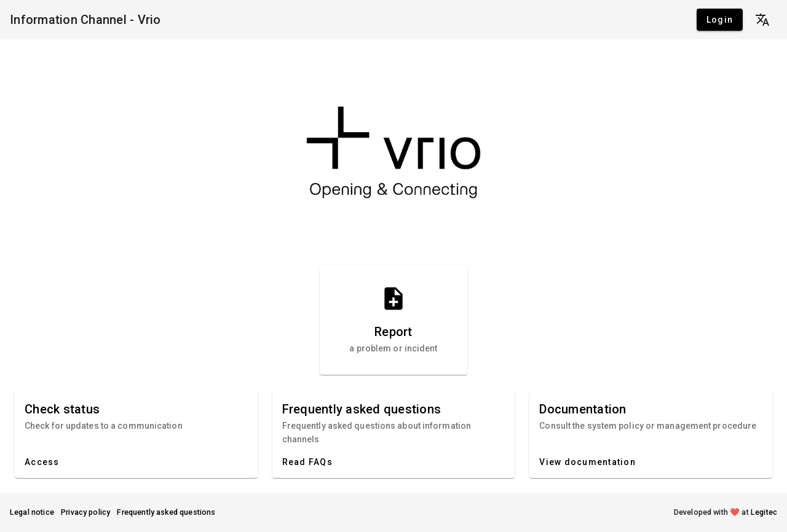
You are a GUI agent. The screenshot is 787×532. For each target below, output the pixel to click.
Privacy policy (86, 512)
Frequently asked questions (166, 512)
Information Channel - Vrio (85, 20)
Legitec (764, 512)
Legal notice (32, 512)
